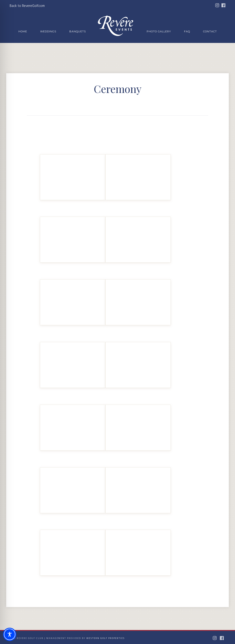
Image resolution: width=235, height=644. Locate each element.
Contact (210, 31)
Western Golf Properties (106, 638)
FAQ (187, 31)
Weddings (48, 31)
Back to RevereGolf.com (27, 6)
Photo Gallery (159, 31)
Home (23, 31)
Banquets (78, 31)
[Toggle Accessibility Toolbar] (10, 634)
